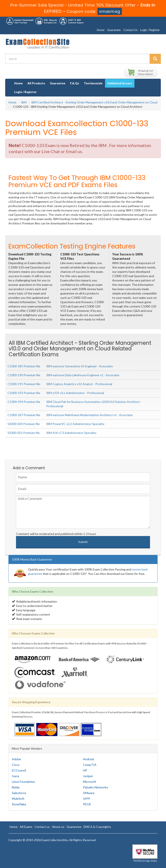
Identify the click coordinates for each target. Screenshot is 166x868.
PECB (87, 804)
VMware (89, 793)
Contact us (42, 827)
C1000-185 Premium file (24, 366)
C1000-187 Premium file (24, 415)
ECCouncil (19, 770)
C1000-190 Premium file (24, 375)
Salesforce (19, 793)
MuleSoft (18, 799)
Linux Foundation (23, 782)
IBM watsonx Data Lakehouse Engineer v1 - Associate (83, 375)
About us (58, 827)
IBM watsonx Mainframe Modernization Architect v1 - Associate (89, 415)
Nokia (16, 787)
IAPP (87, 799)
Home (101, 30)
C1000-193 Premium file (24, 393)
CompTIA (90, 765)
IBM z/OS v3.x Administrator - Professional (75, 393)
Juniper (88, 776)
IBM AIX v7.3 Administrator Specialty (71, 433)
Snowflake (19, 804)
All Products (36, 83)
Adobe (16, 759)
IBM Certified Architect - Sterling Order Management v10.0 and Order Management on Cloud (94, 102)
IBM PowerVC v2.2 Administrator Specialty (75, 424)
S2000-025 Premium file (24, 433)
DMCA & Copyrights (97, 827)
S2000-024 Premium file (24, 424)
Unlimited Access (120, 83)
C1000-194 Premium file (24, 402)
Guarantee (114, 30)
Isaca (15, 776)
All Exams (26, 827)
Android (88, 759)
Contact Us (130, 30)
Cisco (16, 765)
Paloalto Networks (96, 787)
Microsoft (90, 782)
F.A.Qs (75, 83)
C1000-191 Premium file (24, 384)
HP (85, 770)
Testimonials (93, 83)
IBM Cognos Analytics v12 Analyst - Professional (79, 384)
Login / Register (150, 30)
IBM (24, 102)
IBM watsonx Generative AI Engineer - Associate (80, 366)
